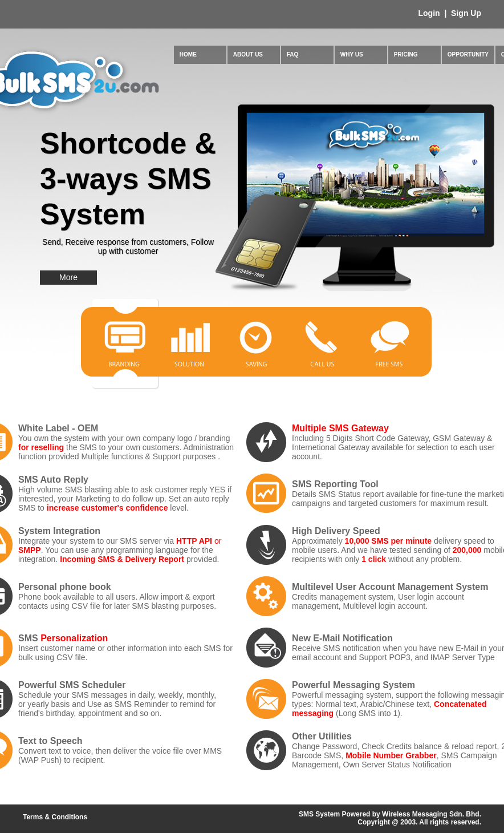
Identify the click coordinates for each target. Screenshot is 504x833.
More (68, 277)
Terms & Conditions (55, 817)
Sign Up (465, 13)
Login (430, 13)
